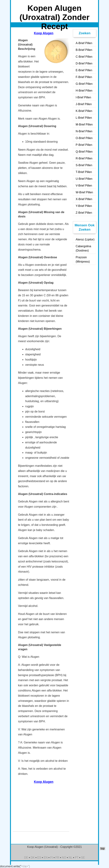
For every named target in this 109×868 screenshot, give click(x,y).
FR (57, 858)
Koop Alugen (44, 33)
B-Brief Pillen (84, 50)
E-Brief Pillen (84, 70)
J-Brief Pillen (84, 104)
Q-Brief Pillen (84, 152)
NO (64, 858)
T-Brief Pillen (84, 172)
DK (33, 858)
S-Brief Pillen (84, 165)
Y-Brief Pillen (84, 206)
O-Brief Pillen (84, 138)
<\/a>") (26, 866)
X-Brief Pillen (84, 199)
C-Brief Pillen (84, 57)
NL (71, 858)
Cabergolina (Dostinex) (83, 248)
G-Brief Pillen (84, 84)
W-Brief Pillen (84, 192)
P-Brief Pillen (84, 145)
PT (77, 858)
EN (46, 858)
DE (26, 858)
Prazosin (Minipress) (83, 259)
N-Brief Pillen (84, 131)
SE (83, 858)
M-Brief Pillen (84, 124)
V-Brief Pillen (84, 186)
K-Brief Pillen (84, 111)
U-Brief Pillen (84, 179)
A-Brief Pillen (84, 43)
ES (39, 858)
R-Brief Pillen (84, 158)
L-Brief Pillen (84, 118)
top (103, 848)
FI (52, 858)
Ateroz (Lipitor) (85, 239)
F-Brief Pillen (84, 77)
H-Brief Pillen (84, 91)
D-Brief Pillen (84, 63)
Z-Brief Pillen (84, 213)
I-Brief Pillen (83, 97)
